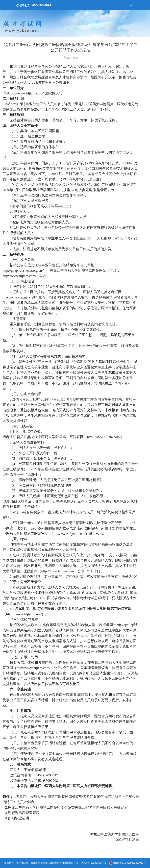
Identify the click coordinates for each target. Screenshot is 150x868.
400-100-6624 (34, 5)
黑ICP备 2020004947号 (94, 863)
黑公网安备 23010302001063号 (129, 863)
